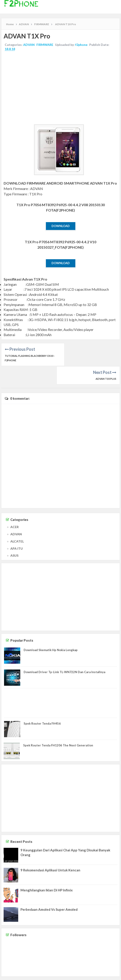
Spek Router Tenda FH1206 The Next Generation (58, 727)
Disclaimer (93, 975)
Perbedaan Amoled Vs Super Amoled (49, 891)
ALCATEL (17, 523)
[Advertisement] (60, 88)
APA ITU (17, 530)
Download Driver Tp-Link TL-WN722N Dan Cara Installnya (64, 654)
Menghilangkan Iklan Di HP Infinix (47, 872)
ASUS (14, 537)
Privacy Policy (110, 975)
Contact (80, 975)
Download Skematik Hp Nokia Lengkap (51, 632)
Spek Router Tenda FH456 (42, 705)
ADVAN (29, 45)
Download (61, 226)
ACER (15, 509)
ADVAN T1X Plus (106, 356)
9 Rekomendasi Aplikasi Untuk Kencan (50, 852)
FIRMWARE (45, 45)
